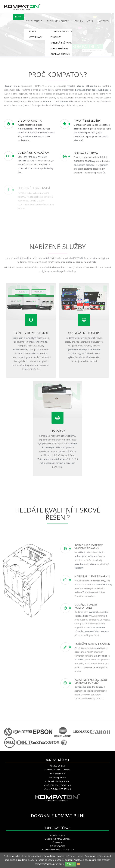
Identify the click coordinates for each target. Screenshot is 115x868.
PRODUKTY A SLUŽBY (58, 21)
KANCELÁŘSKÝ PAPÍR (61, 43)
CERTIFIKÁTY (36, 37)
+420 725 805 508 (57, 774)
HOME (18, 17)
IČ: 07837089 (58, 843)
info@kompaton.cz (57, 777)
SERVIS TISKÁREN (59, 48)
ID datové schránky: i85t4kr (58, 781)
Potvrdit (70, 864)
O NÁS (33, 31)
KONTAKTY (104, 21)
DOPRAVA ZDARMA (60, 54)
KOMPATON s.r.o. (58, 766)
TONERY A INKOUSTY (61, 31)
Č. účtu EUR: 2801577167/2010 (57, 789)
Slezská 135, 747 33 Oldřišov (58, 770)
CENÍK (90, 21)
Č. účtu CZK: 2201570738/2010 (57, 785)
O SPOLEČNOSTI (34, 21)
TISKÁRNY (55, 37)
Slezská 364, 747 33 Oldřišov (58, 839)
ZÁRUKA (79, 21)
